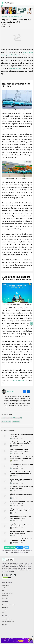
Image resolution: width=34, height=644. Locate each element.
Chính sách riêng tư (7, 619)
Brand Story (5, 418)
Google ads (5, 596)
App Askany (5, 607)
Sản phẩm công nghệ (16, 418)
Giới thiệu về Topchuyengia (9, 605)
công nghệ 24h (19, 380)
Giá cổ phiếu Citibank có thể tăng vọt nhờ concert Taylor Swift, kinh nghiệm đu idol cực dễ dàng (21, 458)
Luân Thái (11, 392)
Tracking (4, 588)
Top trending (16, 422)
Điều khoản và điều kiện (8, 622)
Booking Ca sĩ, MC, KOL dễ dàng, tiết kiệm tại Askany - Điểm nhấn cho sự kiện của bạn (22, 444)
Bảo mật (4, 610)
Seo (3, 591)
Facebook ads (6, 598)
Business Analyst (6, 585)
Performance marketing (8, 593)
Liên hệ (4, 613)
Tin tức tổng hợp (6, 422)
